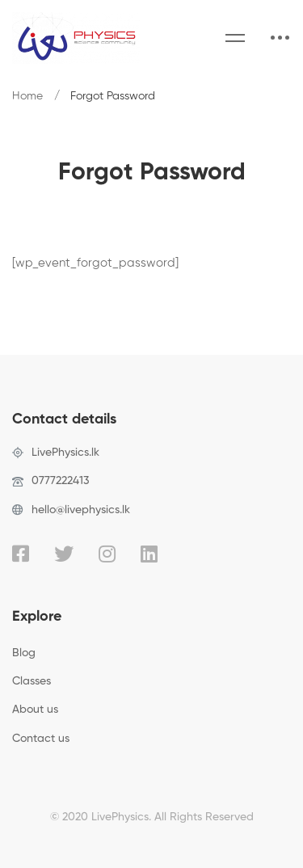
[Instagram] (107, 554)
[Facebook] (21, 554)
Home (27, 96)
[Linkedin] (149, 554)
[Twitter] (64, 554)
